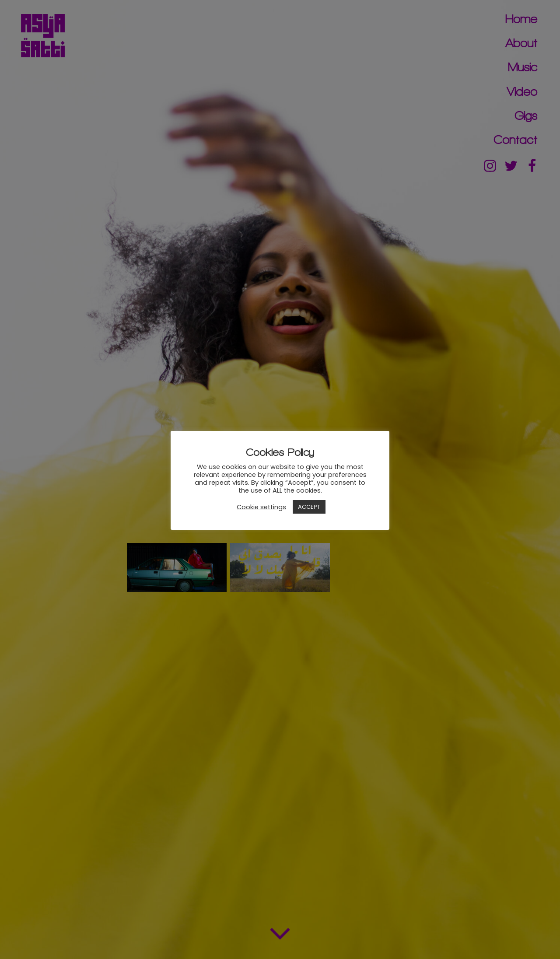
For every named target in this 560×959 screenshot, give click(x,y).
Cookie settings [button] (261, 507)
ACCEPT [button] (309, 507)
